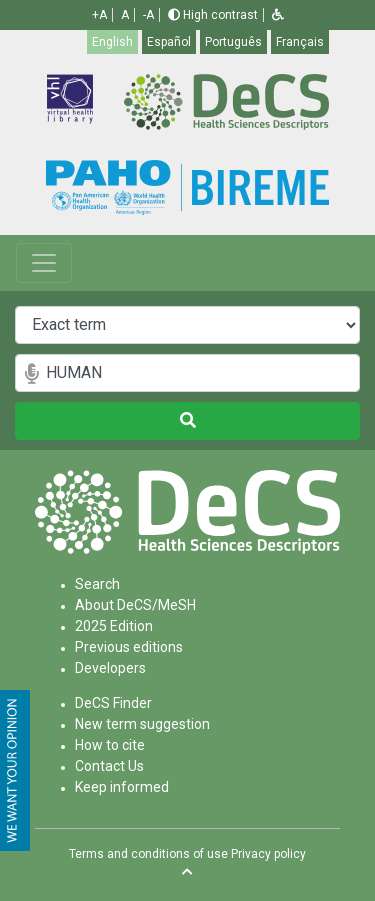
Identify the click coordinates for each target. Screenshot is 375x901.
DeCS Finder (113, 703)
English (112, 42)
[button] (278, 15)
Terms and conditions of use (148, 854)
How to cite (110, 745)
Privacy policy (268, 854)
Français (300, 42)
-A (148, 15)
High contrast (213, 15)
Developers (110, 668)
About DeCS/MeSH (135, 605)
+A (99, 15)
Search (97, 584)
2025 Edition (114, 626)
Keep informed (122, 787)
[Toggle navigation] (44, 263)
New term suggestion (142, 724)
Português (233, 42)
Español (169, 42)
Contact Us (109, 766)
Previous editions (129, 647)
